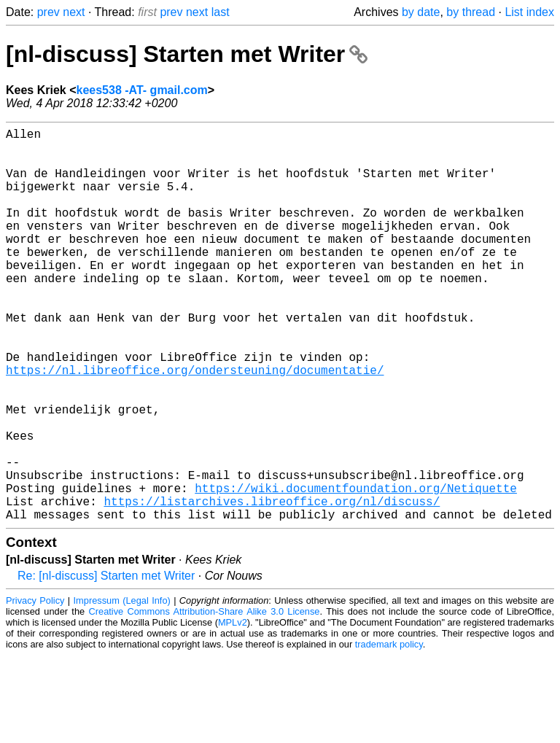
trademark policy (389, 732)
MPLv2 (233, 710)
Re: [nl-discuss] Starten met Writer (106, 663)
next (74, 12)
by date (421, 12)
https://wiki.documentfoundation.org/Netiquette (356, 569)
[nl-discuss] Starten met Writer (187, 54)
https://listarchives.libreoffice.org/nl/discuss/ (272, 586)
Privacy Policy (35, 688)
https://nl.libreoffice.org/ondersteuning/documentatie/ (195, 425)
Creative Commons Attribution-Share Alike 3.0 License (205, 699)
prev (48, 12)
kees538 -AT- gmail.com (142, 90)
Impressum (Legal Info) (122, 688)
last (221, 12)
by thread (471, 12)
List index (529, 12)
